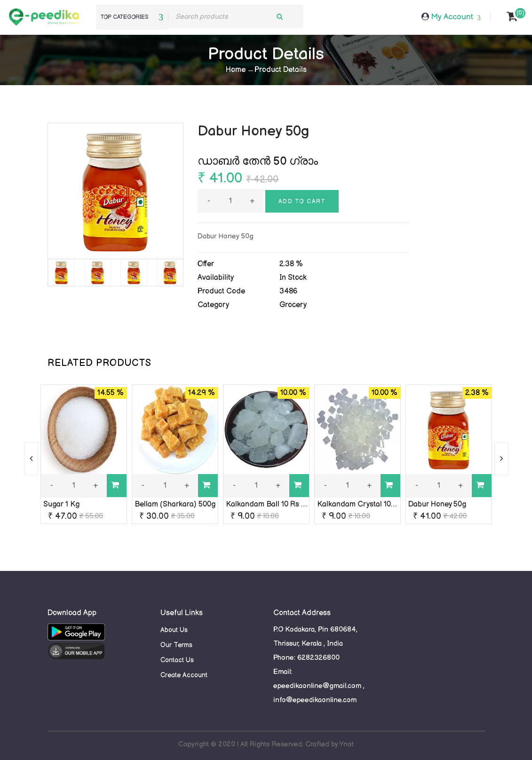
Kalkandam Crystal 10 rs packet (370, 504)
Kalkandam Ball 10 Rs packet (275, 504)
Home (236, 70)
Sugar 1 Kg (61, 504)
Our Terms (176, 645)
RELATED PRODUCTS (99, 363)
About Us (174, 630)
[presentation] (31, 459)
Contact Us (177, 660)
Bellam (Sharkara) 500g (175, 504)
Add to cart (302, 202)
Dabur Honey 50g (437, 504)
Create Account (184, 675)
